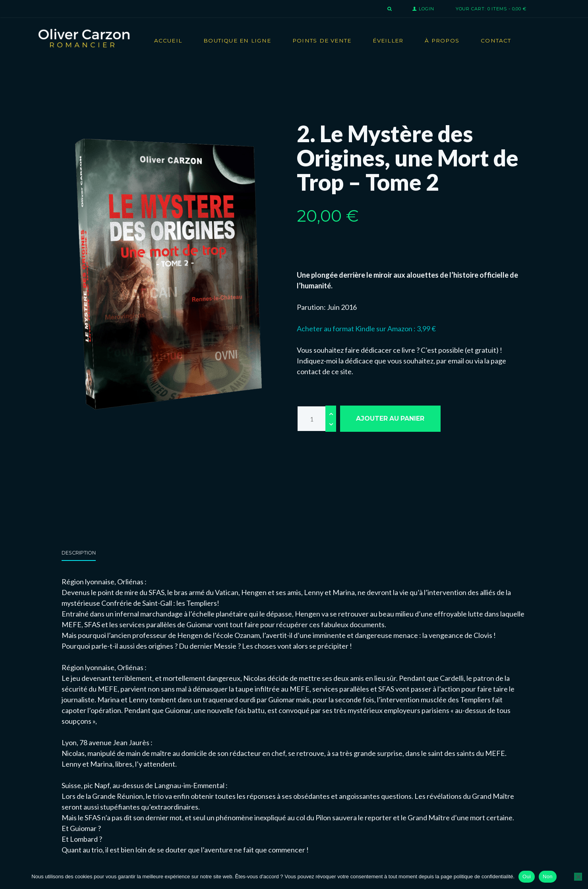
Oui (527, 876)
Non (548, 876)
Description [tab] (79, 553)
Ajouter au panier (390, 418)
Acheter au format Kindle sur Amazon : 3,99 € (366, 329)
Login (426, 9)
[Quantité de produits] (316, 419)
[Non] (578, 877)
